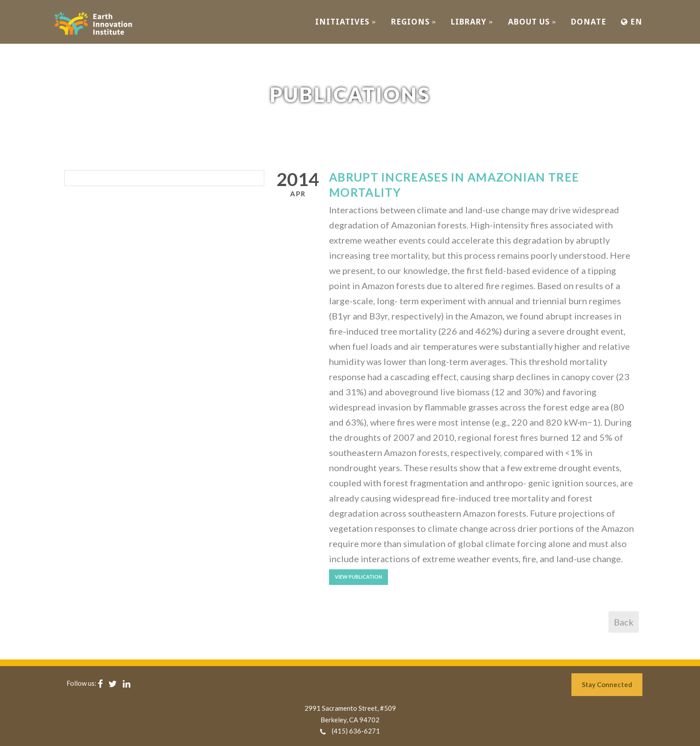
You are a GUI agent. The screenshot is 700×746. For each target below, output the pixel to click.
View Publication (358, 577)
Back (624, 622)
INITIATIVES (346, 22)
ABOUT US (532, 22)
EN (632, 22)
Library (472, 22)
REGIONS (414, 22)
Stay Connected (607, 684)
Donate (589, 22)
